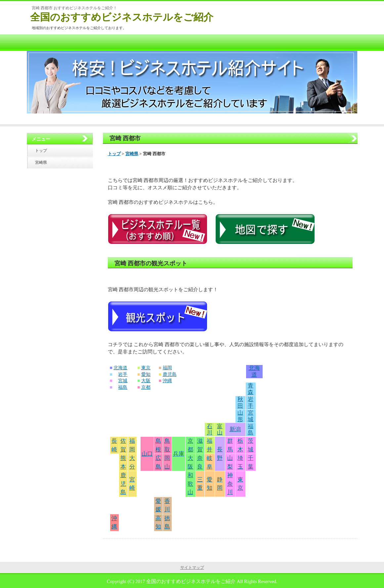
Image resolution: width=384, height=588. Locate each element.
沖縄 (167, 381)
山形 (240, 416)
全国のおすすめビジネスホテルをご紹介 (122, 17)
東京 (146, 368)
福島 (123, 387)
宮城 (123, 381)
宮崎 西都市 (125, 138)
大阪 (146, 381)
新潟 (235, 429)
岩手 (123, 374)
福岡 (167, 368)
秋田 (240, 403)
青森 (251, 389)
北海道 (120, 368)
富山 (220, 430)
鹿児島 (170, 374)
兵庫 (179, 454)
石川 (210, 430)
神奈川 (230, 484)
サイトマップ (192, 567)
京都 (146, 387)
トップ (114, 154)
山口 (147, 454)
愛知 (146, 374)
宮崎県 (132, 154)
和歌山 (190, 484)
